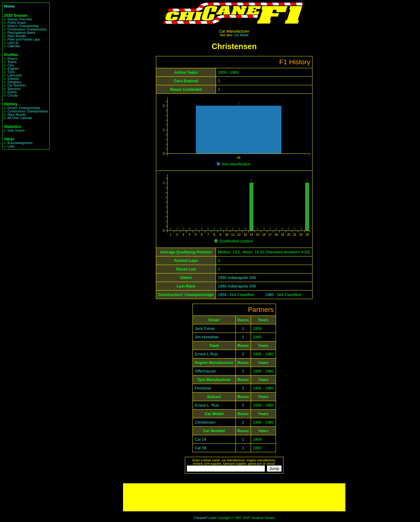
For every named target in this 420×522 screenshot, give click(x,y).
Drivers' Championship (23, 26)
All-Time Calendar (20, 118)
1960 (270, 295)
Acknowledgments (20, 143)
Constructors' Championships (28, 111)
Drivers (12, 59)
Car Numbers (17, 85)
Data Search (16, 130)
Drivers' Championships (24, 108)
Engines (13, 69)
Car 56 (200, 448)
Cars (11, 65)
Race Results (17, 36)
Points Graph (16, 23)
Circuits (12, 95)
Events (12, 92)
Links (11, 146)
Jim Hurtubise (206, 337)
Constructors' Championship (27, 29)
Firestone (203, 388)
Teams (12, 62)
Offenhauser (205, 371)
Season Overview (19, 19)
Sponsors (14, 89)
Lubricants (14, 75)
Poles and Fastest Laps (24, 39)
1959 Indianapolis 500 (237, 278)
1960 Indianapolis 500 (237, 286)
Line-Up (13, 43)
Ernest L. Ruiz (207, 405)
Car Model (241, 35)
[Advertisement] (234, 497)
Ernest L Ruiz (206, 354)
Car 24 (200, 439)
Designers (14, 82)
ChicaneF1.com (205, 518)
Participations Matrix (21, 33)
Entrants (13, 79)
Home (9, 6)
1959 (222, 295)
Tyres (11, 72)
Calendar (14, 46)
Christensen (205, 422)
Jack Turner (205, 328)
